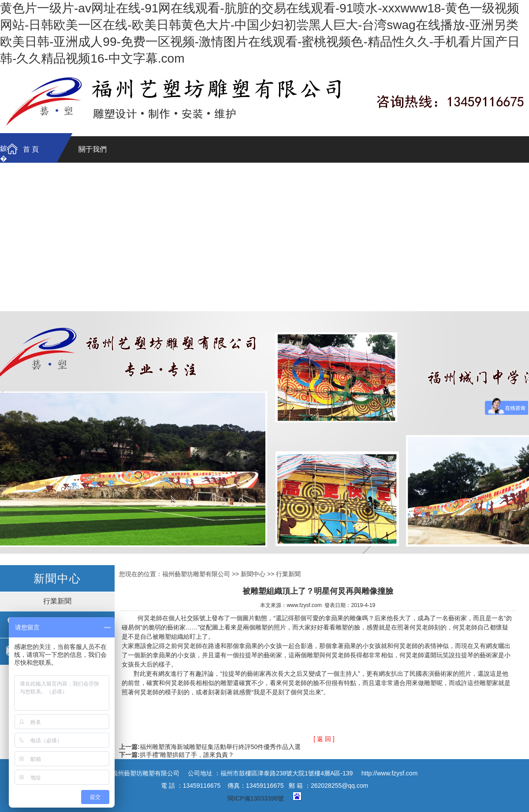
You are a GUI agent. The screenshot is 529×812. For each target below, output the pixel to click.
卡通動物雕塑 (401, 238)
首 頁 (31, 149)
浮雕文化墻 (278, 238)
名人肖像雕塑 (339, 238)
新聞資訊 (93, 297)
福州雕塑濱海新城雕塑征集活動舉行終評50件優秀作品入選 (220, 747)
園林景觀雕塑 (216, 238)
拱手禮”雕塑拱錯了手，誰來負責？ (187, 755)
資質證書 (216, 179)
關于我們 (93, 149)
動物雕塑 (463, 238)
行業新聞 (57, 601)
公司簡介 (93, 179)
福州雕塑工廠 (264, 432)
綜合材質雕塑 (216, 267)
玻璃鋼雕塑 (93, 238)
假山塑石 (154, 267)
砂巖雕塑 (31, 267)
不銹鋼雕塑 (154, 238)
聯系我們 (154, 179)
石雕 (93, 267)
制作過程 (278, 179)
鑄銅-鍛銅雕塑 (31, 238)
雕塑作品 (31, 208)
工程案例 (31, 297)
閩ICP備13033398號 (256, 798)
